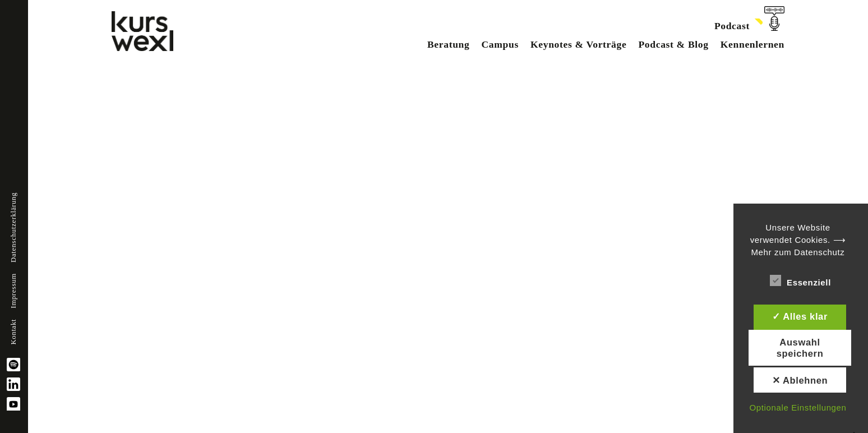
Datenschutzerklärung (13, 227)
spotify (13, 365)
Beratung (449, 44)
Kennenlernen (752, 44)
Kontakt (13, 332)
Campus (500, 44)
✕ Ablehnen (800, 380)
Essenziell (800, 280)
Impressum (13, 291)
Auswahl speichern (800, 348)
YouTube (13, 404)
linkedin (13, 384)
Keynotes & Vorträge (578, 44)
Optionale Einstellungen (798, 407)
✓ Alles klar (800, 316)
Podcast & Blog (673, 44)
